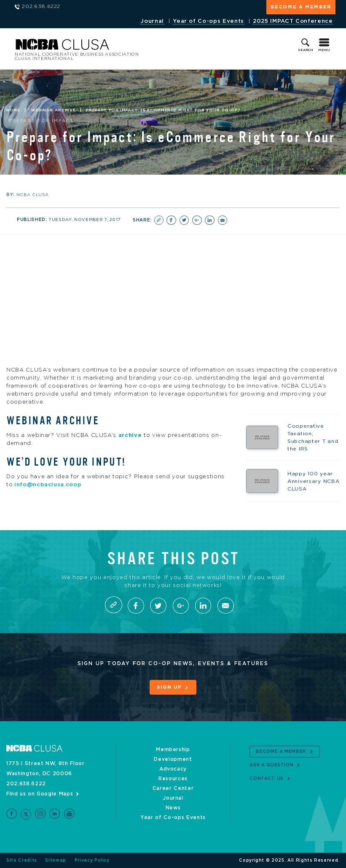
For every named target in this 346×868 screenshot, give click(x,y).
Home (13, 110)
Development (173, 759)
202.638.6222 (26, 784)
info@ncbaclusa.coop (48, 485)
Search (306, 50)
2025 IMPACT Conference (293, 21)
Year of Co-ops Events (208, 21)
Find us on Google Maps (40, 794)
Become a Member (301, 7)
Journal (152, 21)
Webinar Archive (53, 110)
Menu (324, 50)
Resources (173, 779)
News (173, 808)
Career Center (173, 788)
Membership (173, 749)
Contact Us (267, 779)
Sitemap (56, 860)
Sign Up (169, 687)
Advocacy (173, 769)
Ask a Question (271, 765)
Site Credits (22, 860)
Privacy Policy (92, 860)
